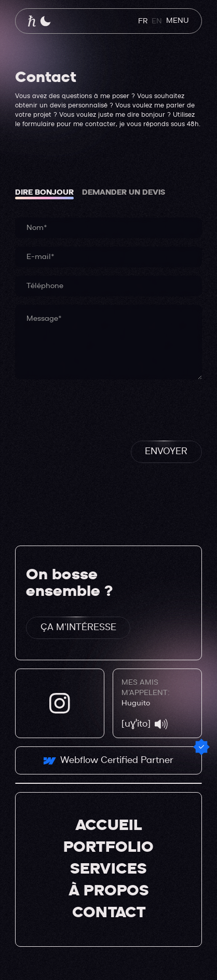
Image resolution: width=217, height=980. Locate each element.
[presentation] (94, 408)
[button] (45, 21)
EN (157, 21)
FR (143, 21)
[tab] (44, 193)
